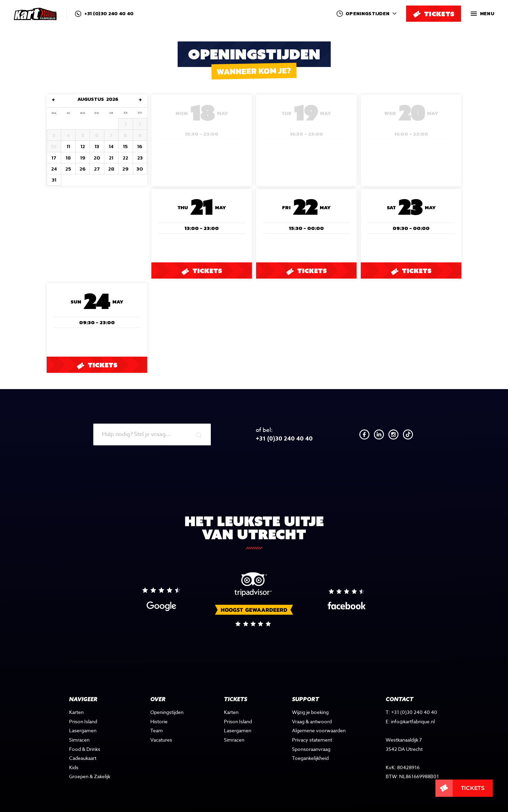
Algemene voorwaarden (320, 717)
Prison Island (83, 708)
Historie (159, 708)
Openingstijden (167, 699)
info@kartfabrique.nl (414, 708)
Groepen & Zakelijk (90, 763)
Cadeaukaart (83, 745)
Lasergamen (83, 717)
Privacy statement (313, 727)
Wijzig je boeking (312, 699)
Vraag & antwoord (313, 708)
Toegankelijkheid (312, 745)
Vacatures (162, 727)
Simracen (79, 727)
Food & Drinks (84, 736)
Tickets (201, 271)
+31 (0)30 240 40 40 (104, 14)
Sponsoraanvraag (313, 736)
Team (157, 717)
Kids (74, 754)
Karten (76, 699)
